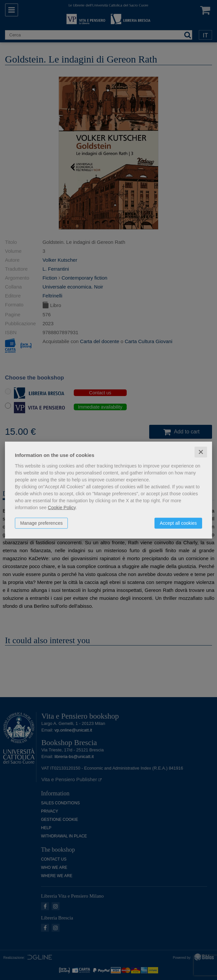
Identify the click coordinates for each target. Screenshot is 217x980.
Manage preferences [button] (41, 523)
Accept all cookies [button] (178, 523)
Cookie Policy (62, 507)
